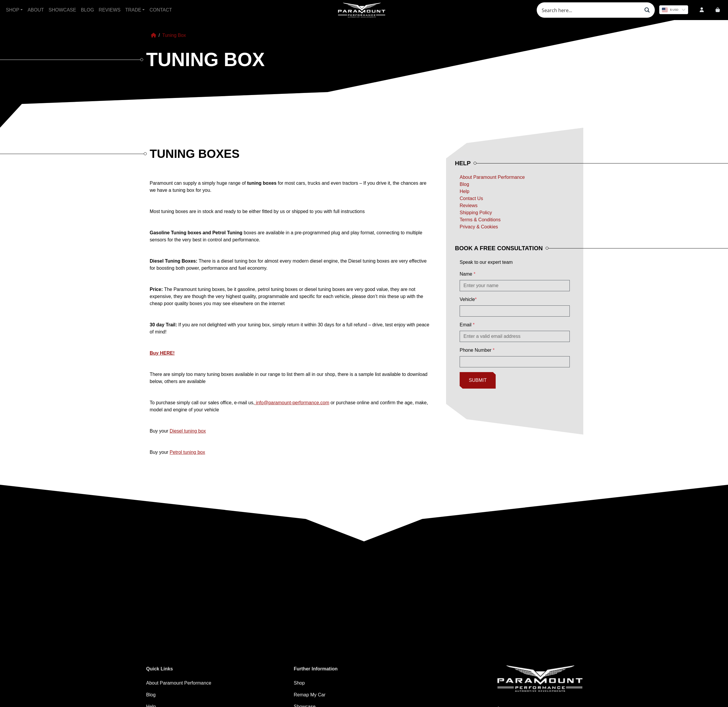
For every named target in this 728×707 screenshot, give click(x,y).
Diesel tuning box (188, 431)
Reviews (110, 10)
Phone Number (477, 350)
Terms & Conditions (480, 220)
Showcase (62, 10)
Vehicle (468, 299)
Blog (87, 10)
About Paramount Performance (492, 177)
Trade (133, 10)
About (36, 10)
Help (465, 191)
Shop (13, 10)
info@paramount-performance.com (292, 403)
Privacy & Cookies (479, 227)
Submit (478, 380)
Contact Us (471, 198)
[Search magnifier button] (647, 10)
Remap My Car (310, 695)
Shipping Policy (476, 213)
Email (467, 325)
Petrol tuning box (187, 452)
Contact (161, 10)
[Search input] (590, 10)
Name (467, 274)
